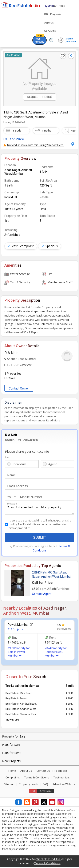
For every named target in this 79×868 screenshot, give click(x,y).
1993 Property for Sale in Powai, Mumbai (19, 653)
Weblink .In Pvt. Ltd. (49, 860)
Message (12, 504)
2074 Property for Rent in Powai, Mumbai (56, 653)
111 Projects (15, 630)
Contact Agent (42, 595)
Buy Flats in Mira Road (19, 694)
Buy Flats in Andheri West (21, 710)
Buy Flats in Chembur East (21, 715)
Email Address (17, 486)
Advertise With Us (64, 785)
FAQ (46, 785)
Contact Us (43, 772)
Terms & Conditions (37, 779)
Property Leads (29, 785)
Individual (19, 464)
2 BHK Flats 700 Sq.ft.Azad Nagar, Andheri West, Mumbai (52, 576)
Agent (53, 464)
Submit (39, 539)
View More (12, 721)
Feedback (61, 772)
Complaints (13, 779)
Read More (53, 420)
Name (11, 475)
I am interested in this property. (39, 510)
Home (12, 772)
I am (8, 457)
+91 (10, 497)
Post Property (39, 39)
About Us (26, 772)
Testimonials (62, 779)
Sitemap (9, 785)
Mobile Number (31, 497)
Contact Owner (19, 388)
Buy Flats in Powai (16, 700)
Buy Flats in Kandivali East (21, 705)
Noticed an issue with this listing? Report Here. (33, 145)
